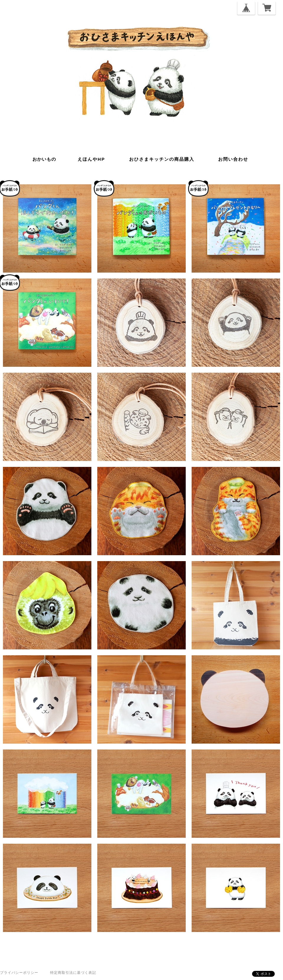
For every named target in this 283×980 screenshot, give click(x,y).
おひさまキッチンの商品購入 (162, 159)
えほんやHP (91, 159)
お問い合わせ (233, 159)
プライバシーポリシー (19, 973)
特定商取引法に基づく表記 (73, 973)
